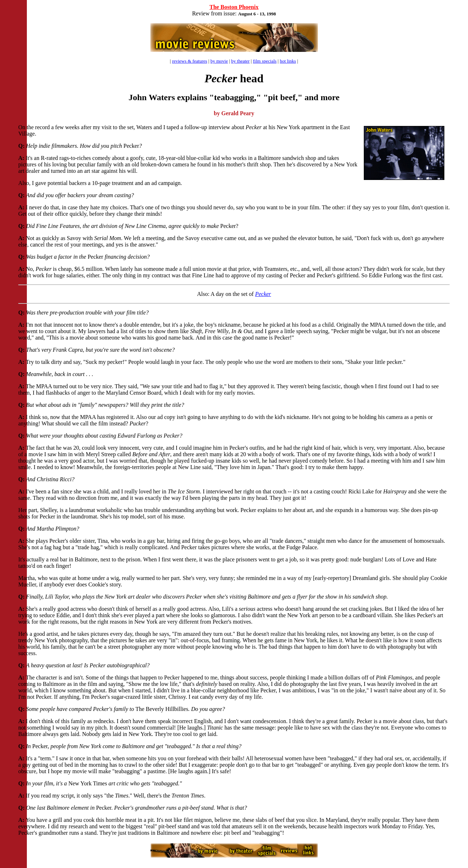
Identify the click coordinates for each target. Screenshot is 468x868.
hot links (288, 61)
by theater (241, 61)
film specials (265, 61)
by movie (219, 61)
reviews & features (189, 61)
